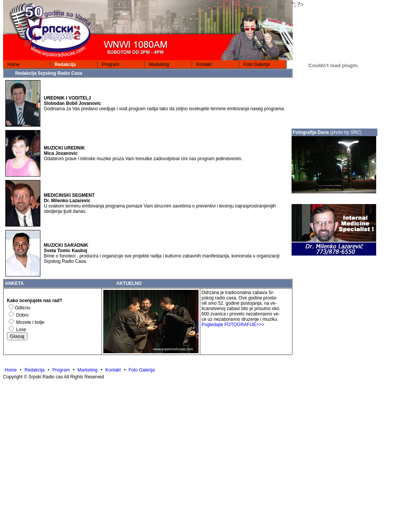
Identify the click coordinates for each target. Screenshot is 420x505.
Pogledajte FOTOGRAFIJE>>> (233, 325)
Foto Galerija (257, 64)
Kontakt (204, 64)
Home (13, 64)
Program (111, 64)
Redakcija (65, 64)
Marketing (159, 64)
